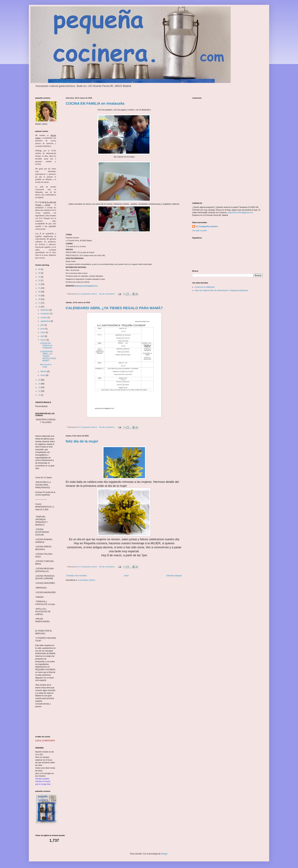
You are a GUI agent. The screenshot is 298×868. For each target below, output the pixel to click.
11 (40, 395)
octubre (44, 317)
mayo (43, 332)
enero (43, 375)
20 (40, 292)
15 (40, 380)
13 (40, 387)
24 (40, 277)
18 (40, 299)
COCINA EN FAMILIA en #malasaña (95, 103)
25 (40, 273)
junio (43, 329)
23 (40, 281)
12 (40, 391)
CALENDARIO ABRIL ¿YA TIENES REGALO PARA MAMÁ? (114, 308)
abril (43, 336)
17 (40, 303)
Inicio (127, 576)
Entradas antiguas (174, 576)
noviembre (45, 314)
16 (40, 307)
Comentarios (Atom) (86, 580)
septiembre (46, 321)
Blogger (164, 854)
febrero (44, 371)
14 (40, 384)
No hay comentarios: (107, 294)
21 (40, 288)
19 (40, 296)
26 (40, 269)
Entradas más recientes (77, 576)
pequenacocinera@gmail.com (86, 286)
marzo (43, 340)
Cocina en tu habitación (205, 287)
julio (43, 325)
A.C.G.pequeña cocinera (207, 226)
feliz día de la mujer (82, 441)
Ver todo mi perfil (199, 231)
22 (40, 284)
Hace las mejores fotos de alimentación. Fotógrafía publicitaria (221, 290)
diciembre (45, 310)
